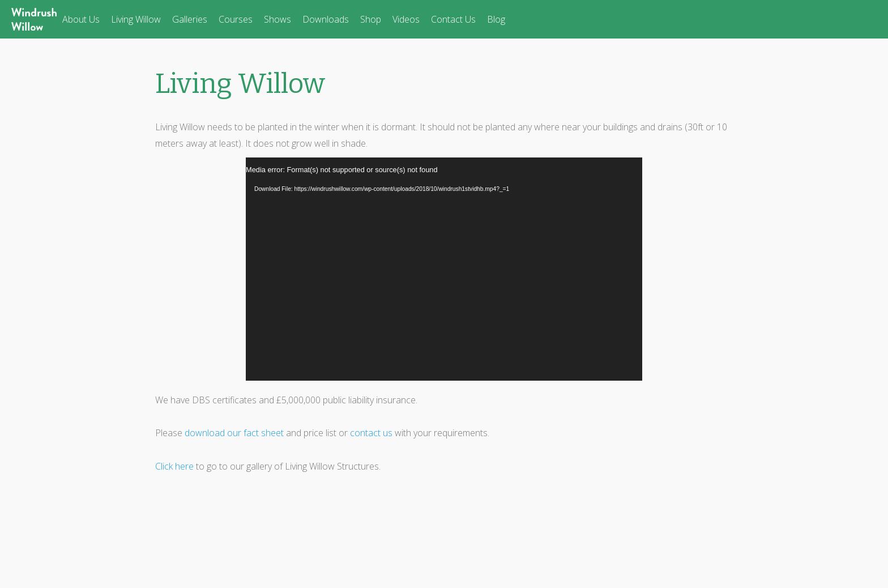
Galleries (190, 19)
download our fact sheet (234, 433)
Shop (371, 19)
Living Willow (136, 19)
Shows (277, 19)
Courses (236, 19)
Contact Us (453, 19)
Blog (496, 19)
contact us (371, 433)
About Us (81, 19)
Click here (174, 466)
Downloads (326, 19)
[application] (444, 269)
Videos (406, 19)
